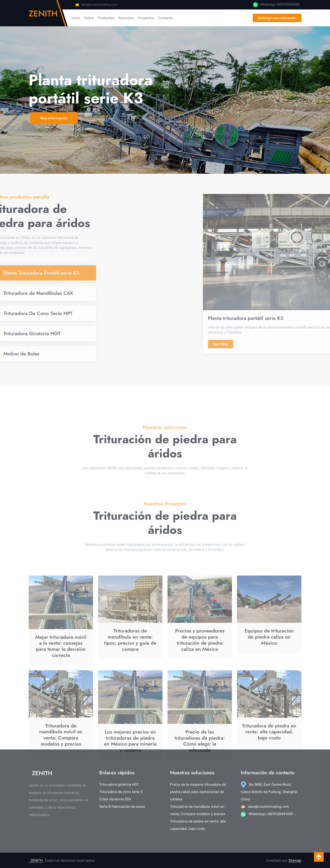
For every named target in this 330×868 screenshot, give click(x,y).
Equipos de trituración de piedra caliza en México (269, 690)
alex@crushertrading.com (96, 5)
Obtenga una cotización (277, 18)
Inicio (76, 18)
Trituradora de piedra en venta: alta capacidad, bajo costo (198, 825)
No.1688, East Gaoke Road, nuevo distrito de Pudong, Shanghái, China (269, 792)
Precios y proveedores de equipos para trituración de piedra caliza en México (200, 692)
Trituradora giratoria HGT (119, 784)
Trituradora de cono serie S (121, 792)
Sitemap (295, 860)
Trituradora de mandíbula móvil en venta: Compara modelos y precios (198, 810)
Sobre (89, 18)
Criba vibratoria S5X (115, 799)
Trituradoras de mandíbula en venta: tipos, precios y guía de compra (130, 692)
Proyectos (146, 18)
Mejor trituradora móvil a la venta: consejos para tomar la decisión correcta (61, 699)
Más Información (54, 118)
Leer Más (317, 344)
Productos (106, 18)
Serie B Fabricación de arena (122, 807)
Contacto (165, 18)
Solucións (126, 18)
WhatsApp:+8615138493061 (267, 814)
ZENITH (36, 860)
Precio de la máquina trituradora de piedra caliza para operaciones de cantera (198, 792)
